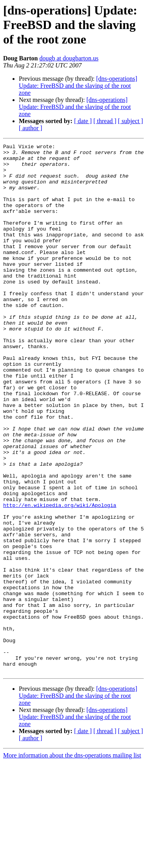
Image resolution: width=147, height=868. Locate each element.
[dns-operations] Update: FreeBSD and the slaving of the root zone (78, 86)
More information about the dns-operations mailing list (72, 861)
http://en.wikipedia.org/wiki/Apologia (60, 578)
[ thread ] (105, 121)
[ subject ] (131, 121)
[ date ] (83, 121)
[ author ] (31, 128)
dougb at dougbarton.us (69, 58)
